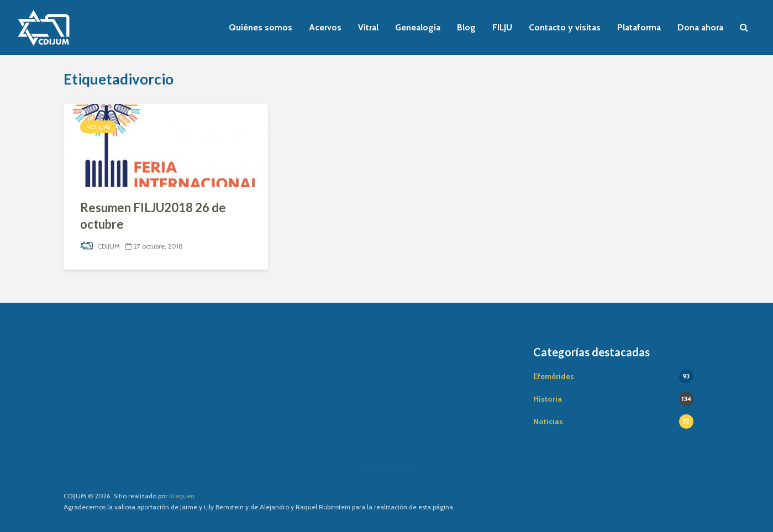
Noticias (98, 127)
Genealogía (418, 27)
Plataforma (639, 27)
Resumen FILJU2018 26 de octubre (153, 216)
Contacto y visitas (565, 27)
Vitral (368, 27)
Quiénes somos (261, 27)
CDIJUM (100, 246)
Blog (466, 27)
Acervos (325, 27)
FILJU (502, 27)
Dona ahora (700, 27)
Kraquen (182, 496)
